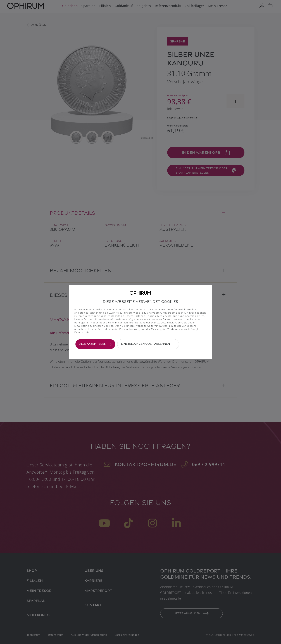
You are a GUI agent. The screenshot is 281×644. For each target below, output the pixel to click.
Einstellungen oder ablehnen (145, 344)
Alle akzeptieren (93, 344)
